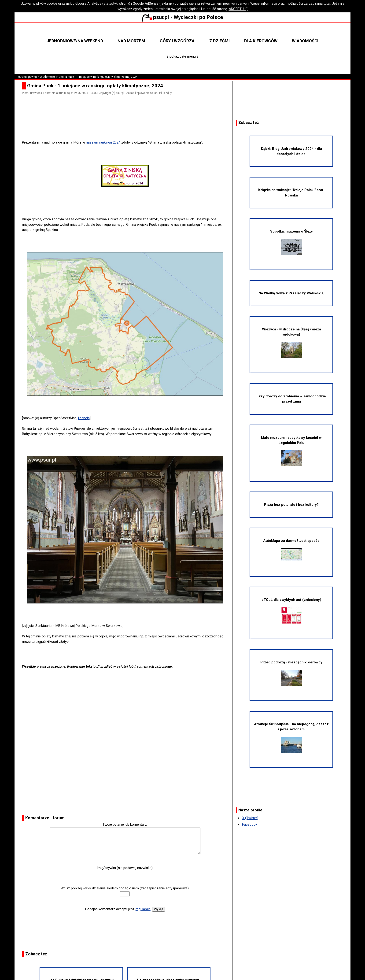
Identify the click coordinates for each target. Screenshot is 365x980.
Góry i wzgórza (177, 41)
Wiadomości (305, 41)
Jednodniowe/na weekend (75, 41)
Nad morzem (131, 41)
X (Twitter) (250, 818)
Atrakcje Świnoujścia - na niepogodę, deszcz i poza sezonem (291, 737)
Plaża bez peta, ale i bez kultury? (291, 505)
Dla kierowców (261, 41)
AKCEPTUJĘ (238, 9)
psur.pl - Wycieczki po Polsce (182, 17)
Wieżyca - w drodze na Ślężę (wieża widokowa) (291, 343)
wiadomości (48, 77)
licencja (84, 418)
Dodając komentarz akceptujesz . (118, 909)
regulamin (143, 909)
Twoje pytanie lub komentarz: (125, 825)
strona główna (28, 77)
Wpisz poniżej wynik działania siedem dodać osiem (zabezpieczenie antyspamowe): (125, 888)
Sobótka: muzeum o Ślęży (291, 242)
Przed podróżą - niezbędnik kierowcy (291, 673)
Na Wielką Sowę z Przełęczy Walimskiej (291, 293)
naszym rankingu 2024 (103, 142)
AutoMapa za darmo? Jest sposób (291, 550)
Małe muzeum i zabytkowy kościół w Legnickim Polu (291, 451)
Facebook (250, 825)
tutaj (327, 4)
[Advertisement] (127, 126)
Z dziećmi (219, 41)
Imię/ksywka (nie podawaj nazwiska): (125, 868)
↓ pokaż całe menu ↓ (182, 56)
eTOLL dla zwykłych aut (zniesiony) (291, 611)
